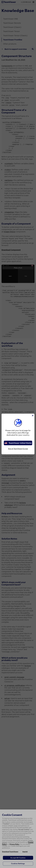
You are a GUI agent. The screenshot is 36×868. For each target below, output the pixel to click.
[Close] (33, 416)
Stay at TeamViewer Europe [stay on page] (18, 449)
